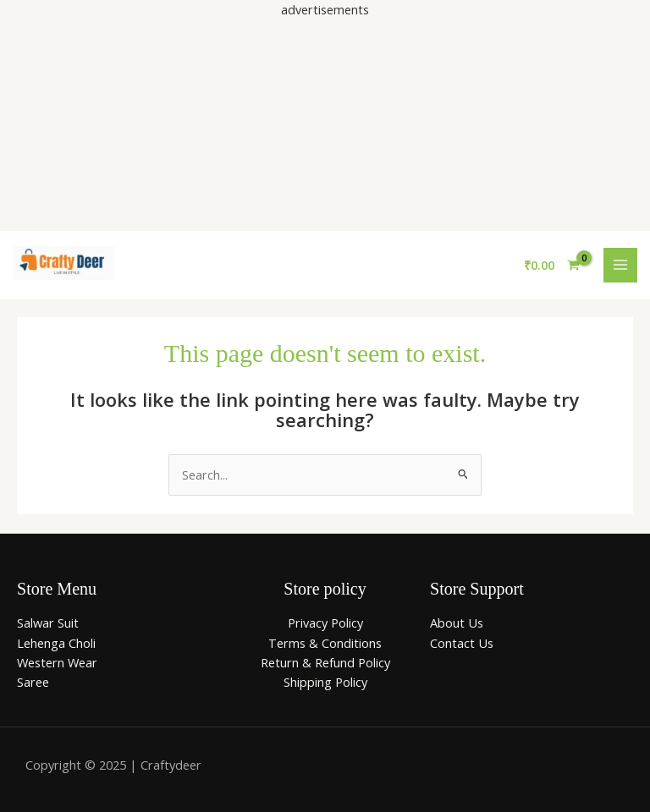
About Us (457, 623)
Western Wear (57, 662)
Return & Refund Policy (325, 662)
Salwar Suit (48, 623)
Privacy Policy (325, 623)
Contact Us (462, 643)
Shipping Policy (325, 682)
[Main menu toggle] (620, 265)
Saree (33, 682)
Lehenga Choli (56, 643)
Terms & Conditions (325, 643)
